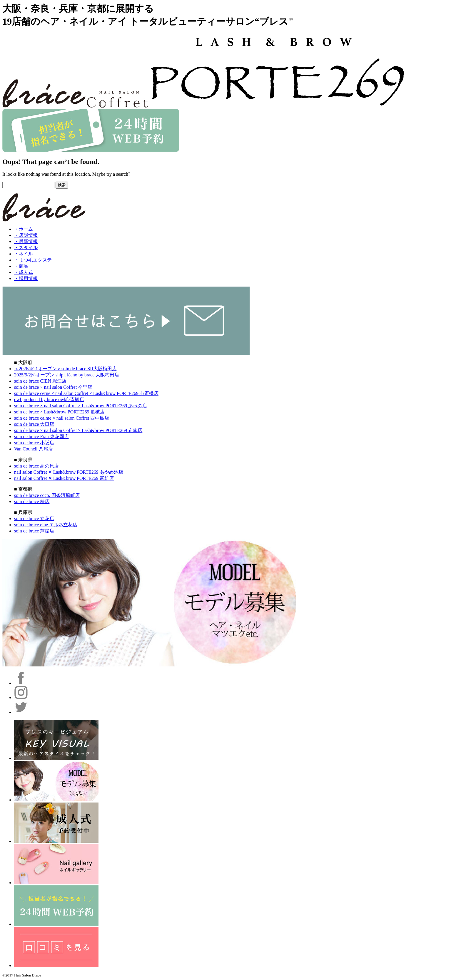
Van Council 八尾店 (34, 449)
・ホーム (24, 229)
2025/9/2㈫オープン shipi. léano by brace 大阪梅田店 (67, 375)
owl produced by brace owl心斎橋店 (49, 399)
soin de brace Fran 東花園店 (41, 437)
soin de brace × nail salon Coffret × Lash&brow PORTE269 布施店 (78, 430)
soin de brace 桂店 (32, 501)
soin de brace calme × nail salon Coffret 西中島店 (62, 418)
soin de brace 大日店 (34, 424)
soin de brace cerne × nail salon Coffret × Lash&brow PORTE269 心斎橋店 (86, 393)
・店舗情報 (26, 235)
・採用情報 (26, 278)
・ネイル (24, 254)
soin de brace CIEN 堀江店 (40, 381)
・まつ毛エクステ (33, 260)
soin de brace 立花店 (34, 519)
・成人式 (24, 272)
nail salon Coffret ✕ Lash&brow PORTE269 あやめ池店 (69, 472)
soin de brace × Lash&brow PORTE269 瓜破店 (59, 412)
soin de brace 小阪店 (34, 443)
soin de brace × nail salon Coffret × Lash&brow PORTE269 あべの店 (81, 406)
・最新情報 (26, 241)
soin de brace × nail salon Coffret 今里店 (53, 387)
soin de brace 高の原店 (36, 466)
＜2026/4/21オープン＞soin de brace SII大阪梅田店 (65, 369)
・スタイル (26, 248)
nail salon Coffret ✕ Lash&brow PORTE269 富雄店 (64, 478)
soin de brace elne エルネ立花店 (46, 525)
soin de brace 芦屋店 (34, 531)
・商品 (21, 266)
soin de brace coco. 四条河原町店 (47, 495)
